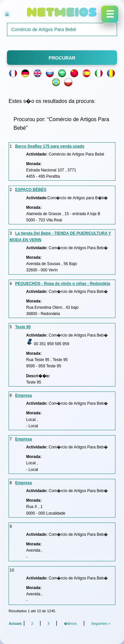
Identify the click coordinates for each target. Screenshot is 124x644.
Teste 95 (23, 327)
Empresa (24, 395)
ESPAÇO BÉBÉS (31, 190)
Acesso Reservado (42, 13)
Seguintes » (101, 623)
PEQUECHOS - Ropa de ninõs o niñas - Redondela (63, 284)
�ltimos (70, 623)
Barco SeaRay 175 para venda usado (50, 146)
